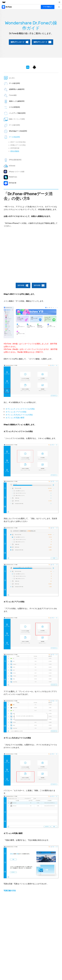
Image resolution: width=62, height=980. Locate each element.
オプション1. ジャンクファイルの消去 (20, 409)
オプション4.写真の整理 (15, 418)
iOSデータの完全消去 (18, 142)
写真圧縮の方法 (10, 891)
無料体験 (21, 285)
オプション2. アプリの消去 (16, 412)
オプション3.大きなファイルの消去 (19, 415)
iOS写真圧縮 (15, 148)
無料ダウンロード (18, 42)
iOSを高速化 (15, 151)
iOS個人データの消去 (18, 145)
